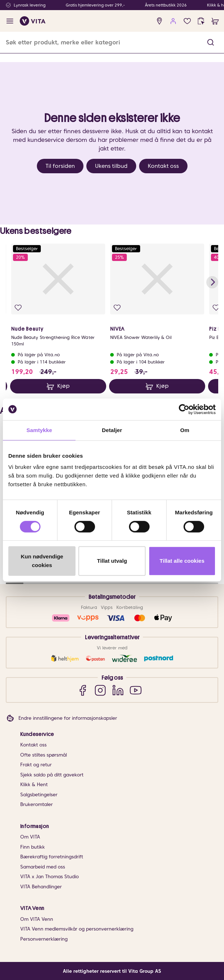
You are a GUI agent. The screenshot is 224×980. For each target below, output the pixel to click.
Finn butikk (33, 847)
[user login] (173, 21)
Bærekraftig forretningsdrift (52, 857)
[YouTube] (136, 690)
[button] (211, 42)
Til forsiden (60, 166)
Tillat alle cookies (182, 561)
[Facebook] (83, 690)
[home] (33, 21)
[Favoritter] (187, 21)
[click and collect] (201, 21)
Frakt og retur (36, 765)
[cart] (215, 21)
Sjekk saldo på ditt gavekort (52, 775)
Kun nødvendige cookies (42, 561)
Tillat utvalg (112, 561)
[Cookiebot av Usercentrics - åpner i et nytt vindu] (184, 409)
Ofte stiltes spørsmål (44, 755)
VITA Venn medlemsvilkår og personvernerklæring (77, 929)
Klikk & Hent (34, 785)
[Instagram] (100, 690)
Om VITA (30, 837)
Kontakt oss (163, 166)
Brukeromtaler (36, 804)
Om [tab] (185, 430)
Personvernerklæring (44, 939)
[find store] (160, 21)
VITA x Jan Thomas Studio (49, 877)
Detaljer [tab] (112, 430)
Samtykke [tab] (39, 430)
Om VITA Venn (37, 919)
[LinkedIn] (118, 690)
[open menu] (10, 21)
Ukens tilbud (111, 166)
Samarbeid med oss (43, 867)
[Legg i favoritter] (18, 308)
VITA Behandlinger (41, 887)
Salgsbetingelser (39, 795)
